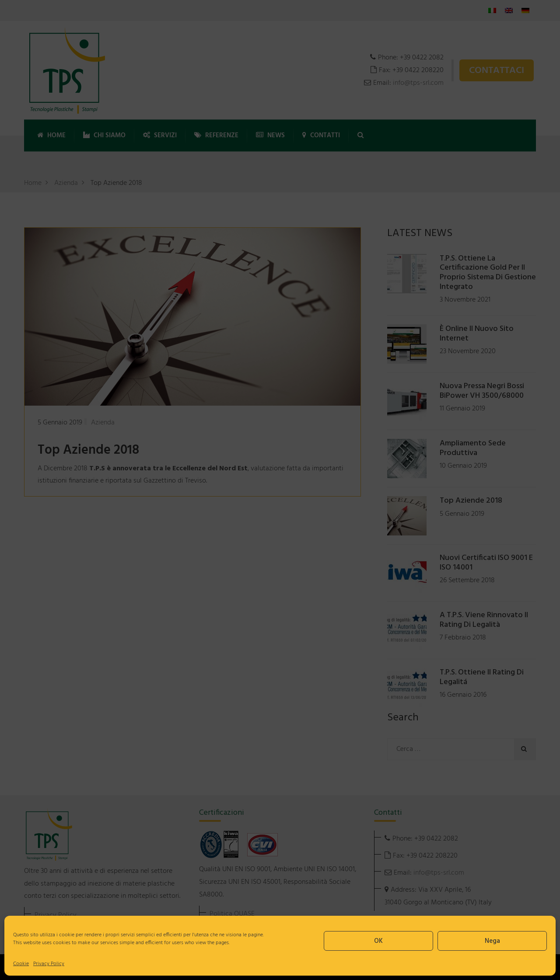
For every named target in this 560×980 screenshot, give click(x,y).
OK (378, 941)
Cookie (21, 964)
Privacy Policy (49, 964)
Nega (492, 941)
